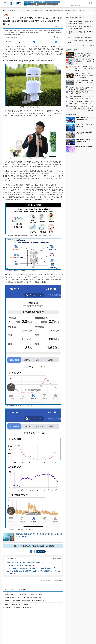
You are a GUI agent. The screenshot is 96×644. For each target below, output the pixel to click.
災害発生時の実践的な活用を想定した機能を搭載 (34, 546)
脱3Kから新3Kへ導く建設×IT (84, 147)
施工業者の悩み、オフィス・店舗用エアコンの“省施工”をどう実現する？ (25, 594)
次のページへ (41, 552)
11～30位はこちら (90, 111)
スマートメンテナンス (12, 11)
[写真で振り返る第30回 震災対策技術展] (21, 565)
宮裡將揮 (56, 37)
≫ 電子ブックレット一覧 (88, 45)
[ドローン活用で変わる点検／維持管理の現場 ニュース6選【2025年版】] (31, 568)
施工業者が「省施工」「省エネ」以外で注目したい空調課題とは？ (23, 597)
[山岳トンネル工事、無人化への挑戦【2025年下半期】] (25, 563)
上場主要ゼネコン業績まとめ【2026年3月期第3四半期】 (20, 607)
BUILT (4, 11)
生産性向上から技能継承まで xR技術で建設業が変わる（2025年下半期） (25, 601)
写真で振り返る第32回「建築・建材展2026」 (17, 604)
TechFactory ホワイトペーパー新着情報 (15, 590)
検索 (93, 13)
